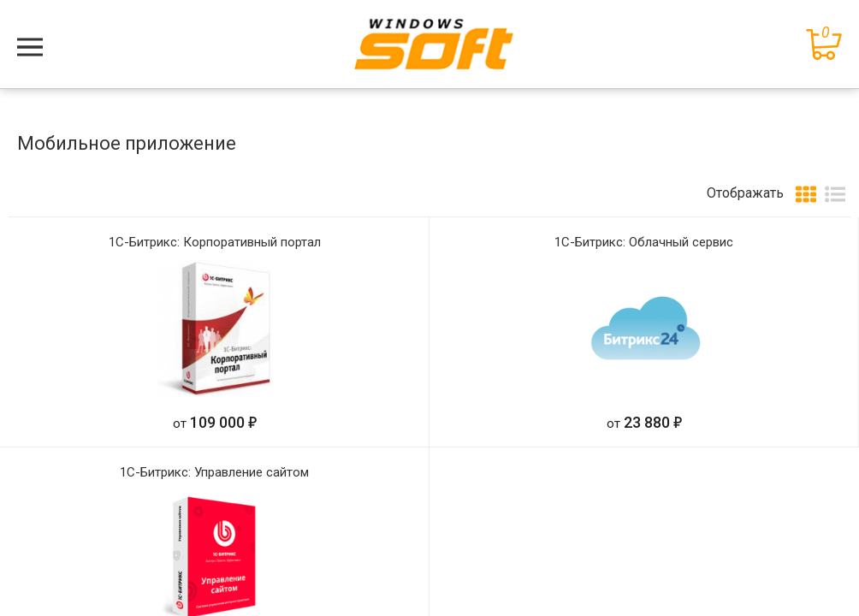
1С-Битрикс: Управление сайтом (214, 472)
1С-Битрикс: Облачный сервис (644, 242)
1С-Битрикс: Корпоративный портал (215, 242)
